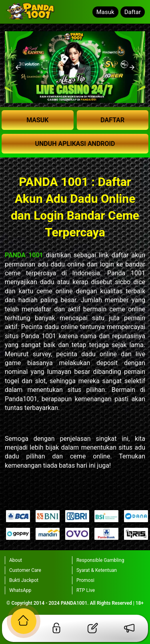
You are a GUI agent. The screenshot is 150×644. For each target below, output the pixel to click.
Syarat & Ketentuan (97, 570)
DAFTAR (112, 120)
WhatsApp (20, 590)
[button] (18, 67)
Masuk (105, 12)
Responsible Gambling (100, 560)
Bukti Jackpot (24, 580)
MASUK (37, 120)
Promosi (85, 580)
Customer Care (25, 570)
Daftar (133, 12)
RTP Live (86, 590)
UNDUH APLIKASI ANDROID (75, 144)
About (16, 560)
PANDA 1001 (24, 255)
